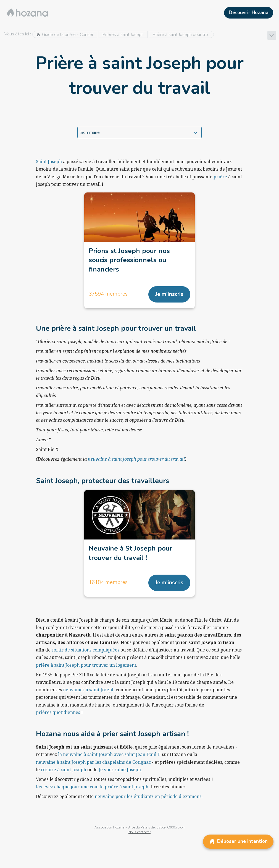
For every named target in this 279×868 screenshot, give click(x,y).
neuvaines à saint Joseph (89, 690)
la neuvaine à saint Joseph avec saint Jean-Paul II (110, 754)
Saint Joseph (49, 161)
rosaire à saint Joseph (64, 770)
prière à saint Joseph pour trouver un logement (86, 665)
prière (220, 177)
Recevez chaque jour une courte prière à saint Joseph (92, 787)
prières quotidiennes (58, 712)
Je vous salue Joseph (120, 770)
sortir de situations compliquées (85, 650)
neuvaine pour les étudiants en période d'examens (148, 796)
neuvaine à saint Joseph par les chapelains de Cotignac (93, 762)
